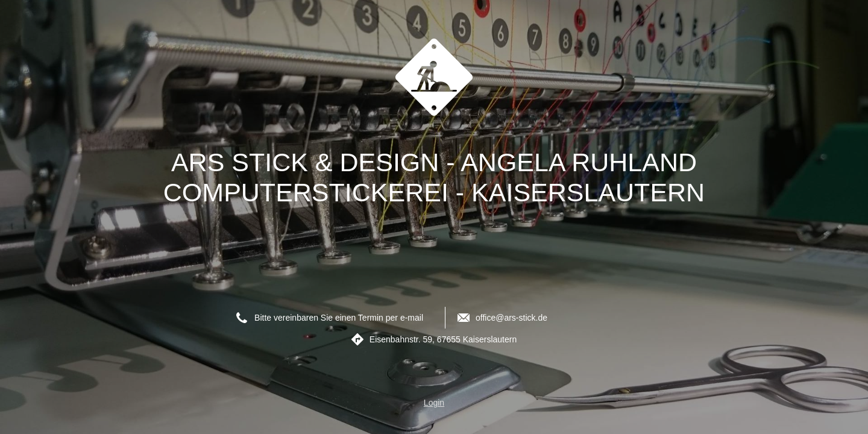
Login (434, 403)
